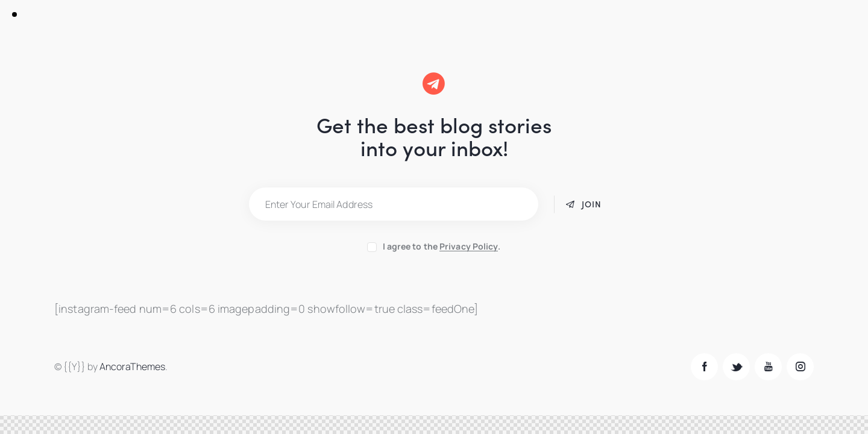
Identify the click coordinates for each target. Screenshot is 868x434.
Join (591, 204)
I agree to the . (442, 246)
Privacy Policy (469, 247)
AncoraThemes (132, 366)
